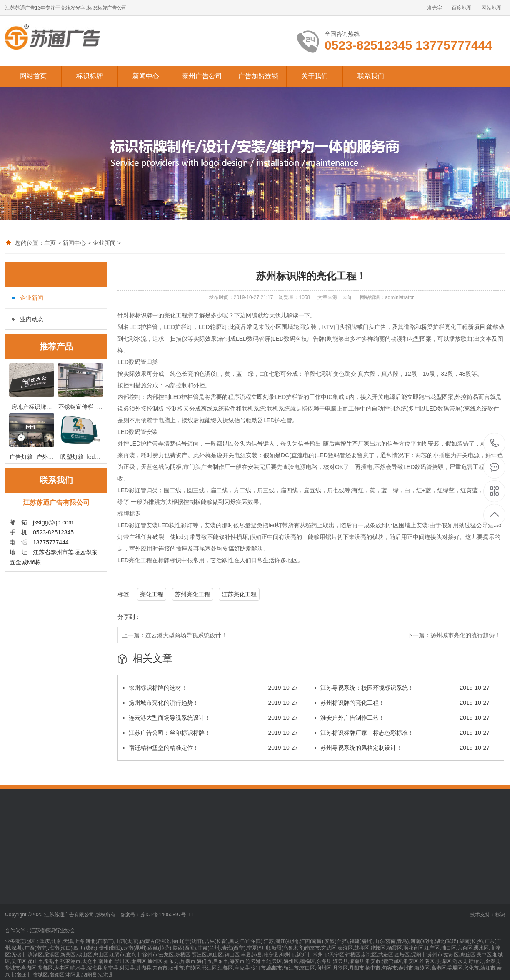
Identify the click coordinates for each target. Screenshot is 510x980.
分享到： (129, 617)
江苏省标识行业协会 (52, 930)
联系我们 (371, 76)
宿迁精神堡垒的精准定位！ (210, 748)
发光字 (435, 8)
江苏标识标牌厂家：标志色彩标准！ (402, 733)
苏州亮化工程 (192, 594)
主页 (50, 243)
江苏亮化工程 (239, 594)
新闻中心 (146, 76)
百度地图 (462, 8)
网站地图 (492, 8)
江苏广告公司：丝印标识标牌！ (210, 733)
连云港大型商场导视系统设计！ (186, 635)
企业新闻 (104, 243)
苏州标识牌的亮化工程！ (402, 703)
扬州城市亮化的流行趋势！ (465, 635)
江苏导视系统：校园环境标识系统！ (402, 688)
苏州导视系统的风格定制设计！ (402, 748)
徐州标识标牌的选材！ (210, 688)
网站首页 (33, 76)
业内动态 (32, 319)
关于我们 (315, 76)
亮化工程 (152, 594)
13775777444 (495, 443)
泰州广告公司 (202, 76)
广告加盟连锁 (258, 76)
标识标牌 (90, 76)
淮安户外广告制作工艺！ (402, 718)
